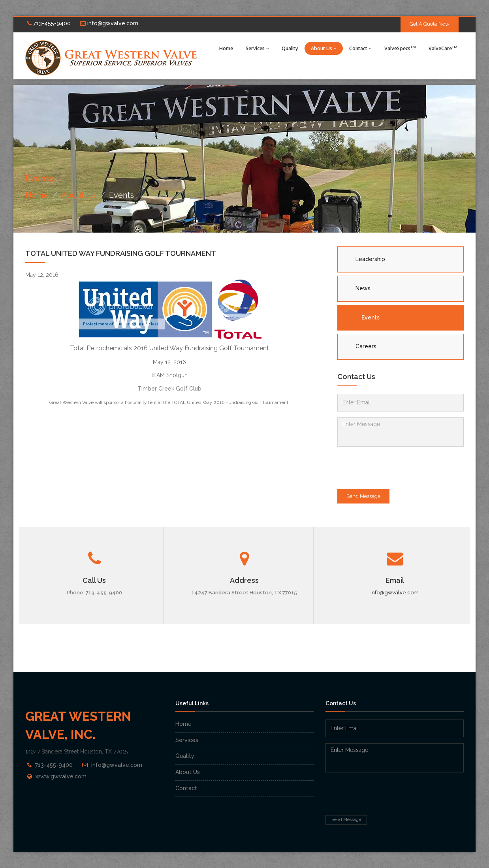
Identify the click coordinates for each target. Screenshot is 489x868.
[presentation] (397, 468)
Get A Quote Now (430, 24)
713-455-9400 (49, 23)
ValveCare (443, 48)
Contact (360, 48)
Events (371, 318)
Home (226, 48)
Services (257, 48)
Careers (366, 346)
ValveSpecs (400, 48)
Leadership (370, 259)
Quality (290, 48)
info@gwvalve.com (109, 23)
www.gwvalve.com (61, 776)
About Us (324, 48)
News (363, 288)
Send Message (363, 496)
